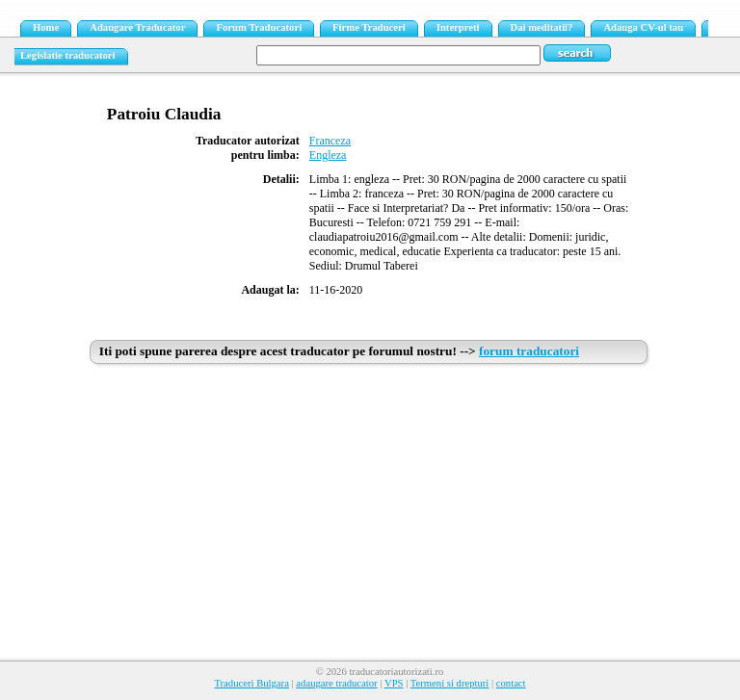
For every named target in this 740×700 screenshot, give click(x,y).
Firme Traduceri (369, 27)
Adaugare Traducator (137, 27)
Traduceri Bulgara (251, 683)
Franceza (330, 141)
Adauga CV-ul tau (643, 27)
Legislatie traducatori (68, 55)
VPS (394, 683)
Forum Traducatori (259, 27)
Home (46, 27)
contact (511, 683)
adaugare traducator (336, 683)
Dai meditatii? (542, 27)
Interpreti (458, 27)
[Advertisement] (370, 517)
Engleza (328, 155)
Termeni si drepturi (450, 683)
